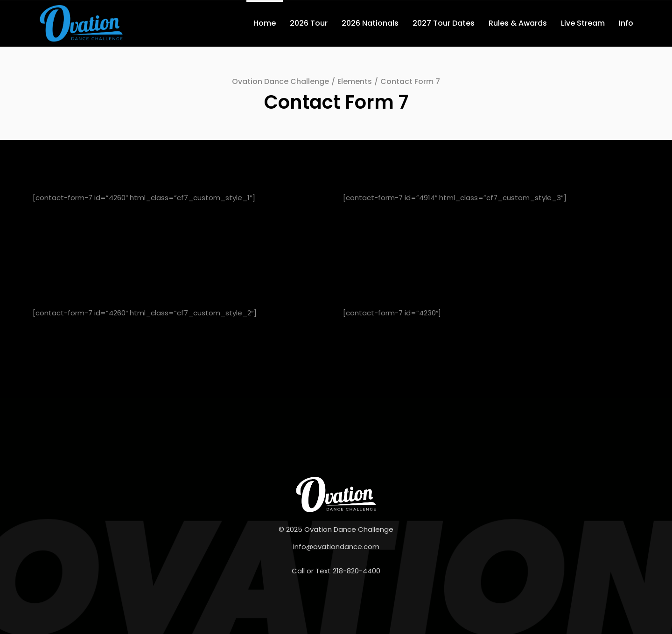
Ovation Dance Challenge (280, 81)
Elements (355, 81)
